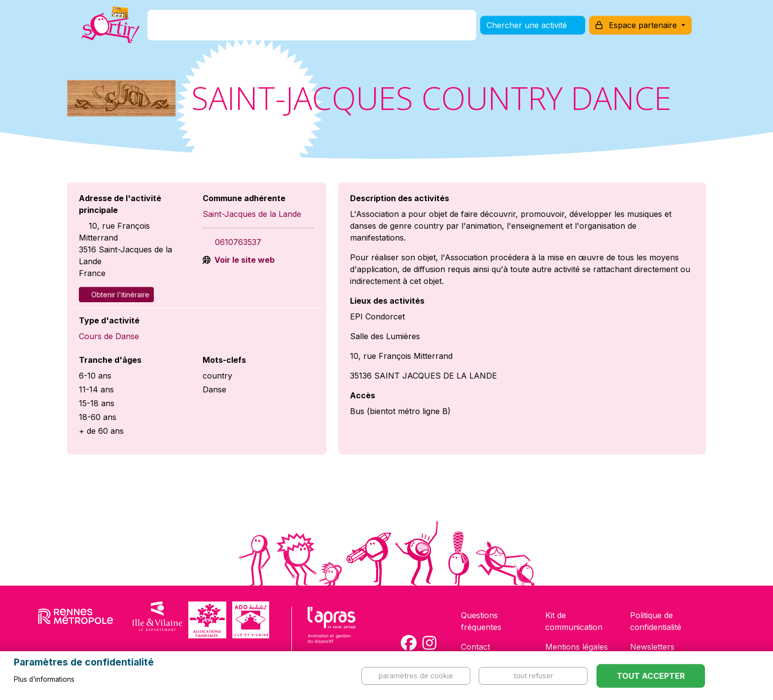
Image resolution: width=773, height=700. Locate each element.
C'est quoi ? (229, 31)
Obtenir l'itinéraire (116, 295)
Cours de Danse (109, 336)
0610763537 (238, 242)
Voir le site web (244, 260)
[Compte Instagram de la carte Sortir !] (429, 643)
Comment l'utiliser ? (397, 31)
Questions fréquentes (481, 621)
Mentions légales (577, 647)
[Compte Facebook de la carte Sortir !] (409, 643)
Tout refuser (533, 676)
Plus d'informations (44, 679)
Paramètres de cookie (416, 676)
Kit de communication (574, 621)
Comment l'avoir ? (304, 31)
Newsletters (652, 647)
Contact (475, 647)
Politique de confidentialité (656, 621)
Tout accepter (651, 676)
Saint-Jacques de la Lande (252, 214)
